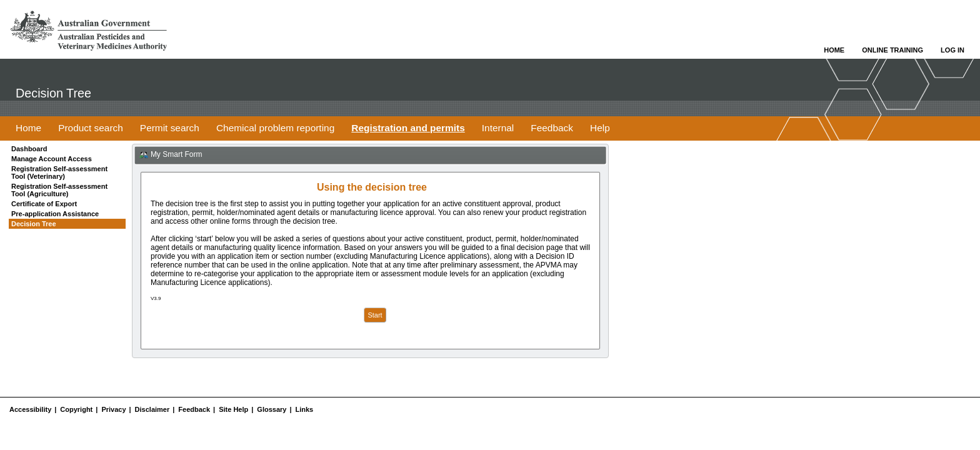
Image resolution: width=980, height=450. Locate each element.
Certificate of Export (44, 204)
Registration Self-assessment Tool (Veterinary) (59, 172)
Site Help (233, 409)
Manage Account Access (52, 159)
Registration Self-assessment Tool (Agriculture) (59, 190)
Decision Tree (34, 224)
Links (305, 409)
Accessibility (30, 409)
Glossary (272, 409)
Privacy (113, 409)
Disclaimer (152, 409)
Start (375, 315)
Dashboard (29, 149)
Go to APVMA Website (89, 31)
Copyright (76, 409)
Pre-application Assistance (55, 214)
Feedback (194, 409)
